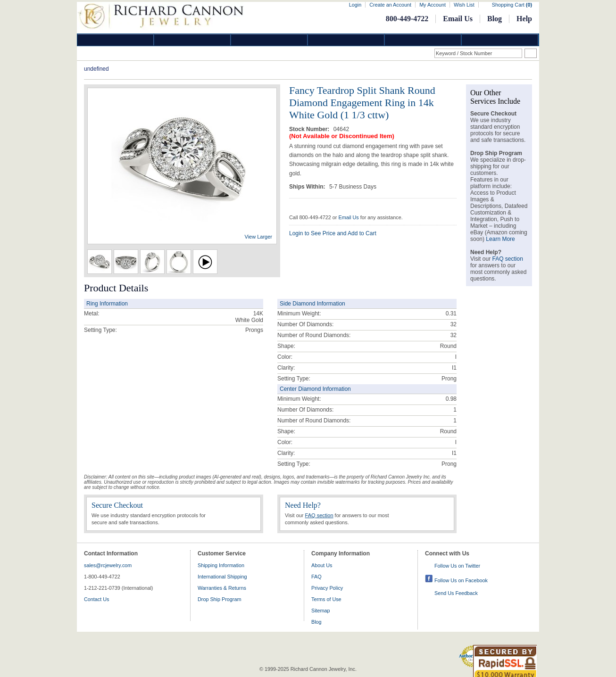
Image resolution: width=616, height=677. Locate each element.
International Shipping (222, 577)
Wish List (464, 5)
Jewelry (346, 40)
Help (524, 19)
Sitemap (321, 611)
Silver (269, 40)
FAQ (316, 577)
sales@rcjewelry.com (108, 565)
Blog (495, 19)
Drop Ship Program (219, 599)
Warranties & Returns (222, 588)
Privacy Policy (327, 588)
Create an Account (390, 5)
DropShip (500, 40)
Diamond (116, 40)
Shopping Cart (512, 5)
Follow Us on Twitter (457, 566)
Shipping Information (221, 565)
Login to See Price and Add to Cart (333, 233)
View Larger (259, 237)
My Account (433, 5)
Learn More (500, 239)
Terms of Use (326, 599)
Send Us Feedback (456, 593)
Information (423, 40)
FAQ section (319, 515)
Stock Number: (310, 129)
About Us (322, 565)
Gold (192, 40)
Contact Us (96, 599)
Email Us (458, 19)
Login (355, 5)
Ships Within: (308, 187)
